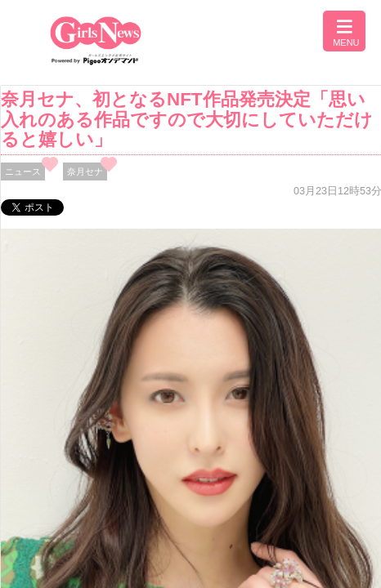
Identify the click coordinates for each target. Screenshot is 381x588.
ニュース (23, 171)
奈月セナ (85, 171)
